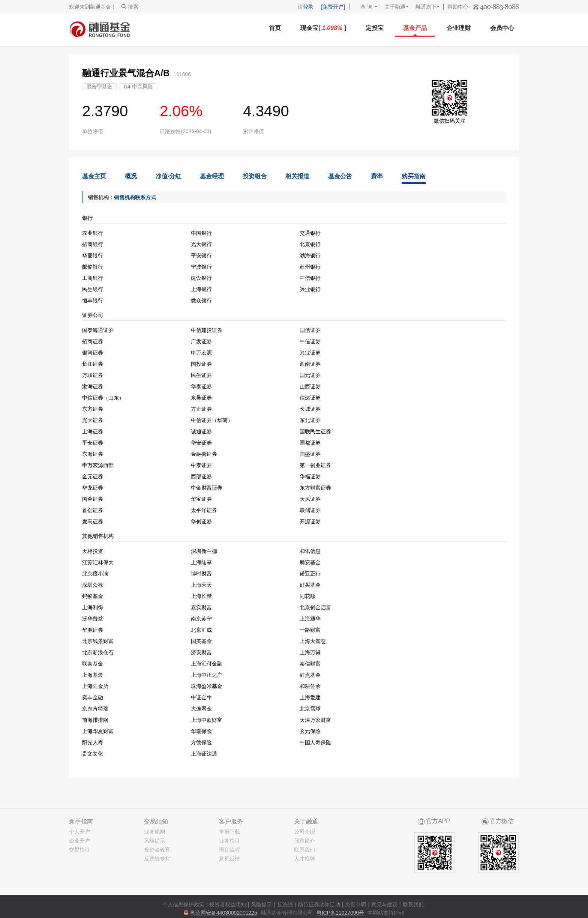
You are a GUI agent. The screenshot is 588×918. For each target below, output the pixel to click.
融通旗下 (426, 7)
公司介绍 (304, 832)
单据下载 (229, 832)
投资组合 (255, 176)
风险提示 (154, 841)
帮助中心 (458, 7)
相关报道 (297, 176)
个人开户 (79, 832)
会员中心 (502, 28)
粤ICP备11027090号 (340, 913)
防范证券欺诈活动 (319, 904)
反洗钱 (285, 904)
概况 (131, 176)
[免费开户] (333, 7)
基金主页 (94, 176)
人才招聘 (304, 859)
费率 (377, 176)
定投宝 (375, 28)
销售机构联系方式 (135, 197)
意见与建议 (384, 904)
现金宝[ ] (323, 28)
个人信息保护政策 (183, 904)
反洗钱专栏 (157, 859)
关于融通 (395, 7)
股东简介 (304, 841)
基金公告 (340, 176)
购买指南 (414, 176)
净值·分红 (168, 176)
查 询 (363, 7)
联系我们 (304, 850)
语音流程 (229, 850)
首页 (275, 28)
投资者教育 (157, 850)
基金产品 (415, 28)
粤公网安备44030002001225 (224, 913)
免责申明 (355, 904)
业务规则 (154, 832)
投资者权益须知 (228, 904)
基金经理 (212, 176)
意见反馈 (229, 859)
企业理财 (459, 28)
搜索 (130, 7)
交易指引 (79, 850)
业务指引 (229, 841)
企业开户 (79, 841)
